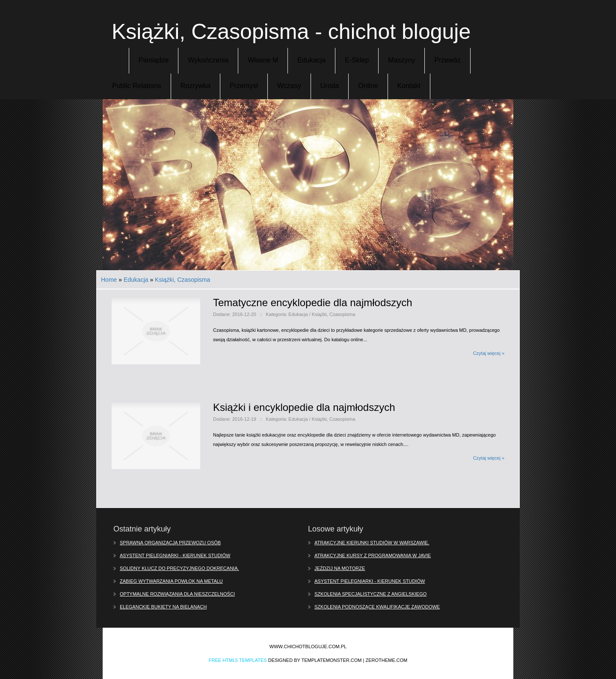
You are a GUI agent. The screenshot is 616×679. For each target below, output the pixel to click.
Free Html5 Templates (238, 660)
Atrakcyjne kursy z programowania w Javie (373, 555)
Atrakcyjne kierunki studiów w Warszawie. (372, 543)
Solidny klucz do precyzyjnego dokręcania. (179, 568)
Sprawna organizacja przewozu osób (170, 543)
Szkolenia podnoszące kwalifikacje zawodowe (377, 607)
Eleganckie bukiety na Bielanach (163, 607)
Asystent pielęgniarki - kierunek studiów (175, 555)
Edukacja (136, 280)
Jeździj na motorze (340, 568)
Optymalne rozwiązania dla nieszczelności (177, 594)
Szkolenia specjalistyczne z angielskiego (370, 594)
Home (109, 280)
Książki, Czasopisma (182, 280)
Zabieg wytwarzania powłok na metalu (171, 581)
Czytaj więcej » (489, 353)
